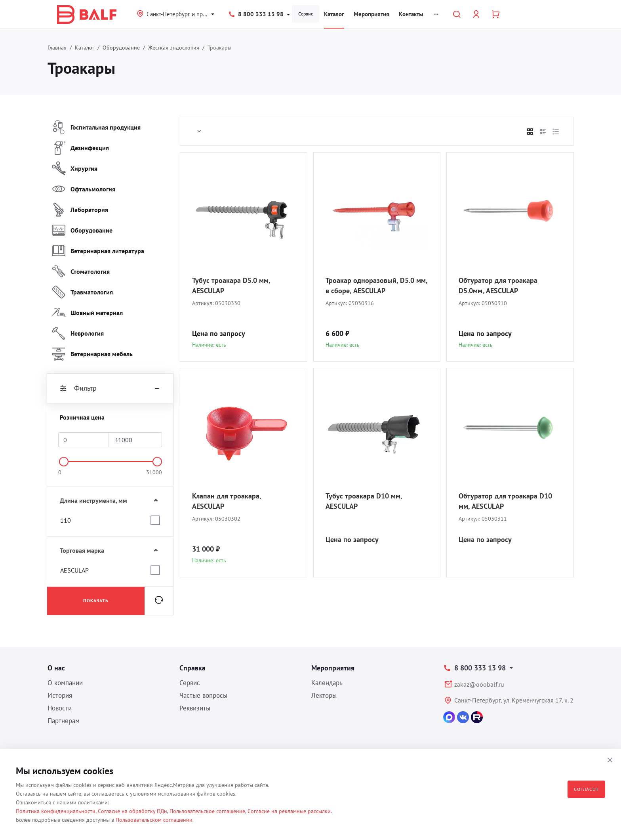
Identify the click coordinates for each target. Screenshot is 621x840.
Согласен (586, 789)
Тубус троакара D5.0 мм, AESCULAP (231, 285)
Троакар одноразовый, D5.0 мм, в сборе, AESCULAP (376, 285)
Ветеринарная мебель (92, 354)
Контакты (411, 14)
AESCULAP (74, 570)
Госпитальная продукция (96, 127)
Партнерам (64, 721)
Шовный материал (87, 313)
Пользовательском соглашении (154, 820)
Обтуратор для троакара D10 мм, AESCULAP (505, 501)
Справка (192, 668)
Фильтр (110, 388)
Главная (57, 48)
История (60, 695)
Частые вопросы (203, 695)
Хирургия (74, 168)
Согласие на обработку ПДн (132, 811)
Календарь (327, 683)
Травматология (82, 292)
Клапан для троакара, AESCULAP (227, 501)
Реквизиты (195, 708)
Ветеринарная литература (98, 251)
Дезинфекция (80, 148)
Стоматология (81, 271)
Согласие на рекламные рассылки (289, 811)
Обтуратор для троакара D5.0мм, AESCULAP (498, 285)
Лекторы (324, 695)
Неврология (78, 333)
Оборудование (121, 48)
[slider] (64, 462)
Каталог (334, 14)
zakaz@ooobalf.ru (479, 684)
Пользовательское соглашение (207, 811)
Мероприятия (371, 14)
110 (66, 520)
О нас (56, 668)
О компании (65, 683)
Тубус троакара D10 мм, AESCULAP (364, 501)
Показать (96, 600)
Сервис (306, 14)
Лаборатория (80, 210)
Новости (60, 708)
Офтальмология (83, 189)
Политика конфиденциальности (56, 811)
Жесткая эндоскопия (174, 48)
